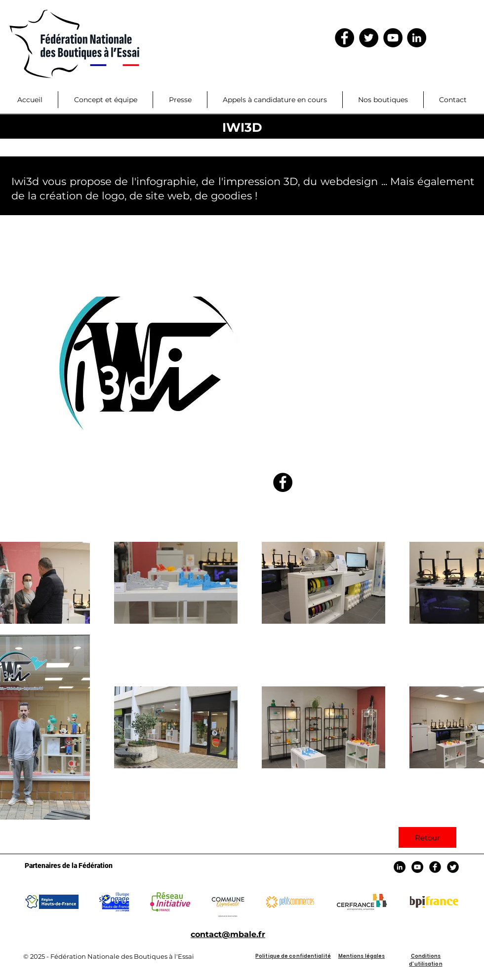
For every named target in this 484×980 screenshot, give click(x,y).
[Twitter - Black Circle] (369, 38)
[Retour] (427, 837)
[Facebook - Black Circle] (344, 38)
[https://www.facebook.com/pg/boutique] (283, 482)
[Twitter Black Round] (453, 867)
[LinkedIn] (417, 38)
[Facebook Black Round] (435, 867)
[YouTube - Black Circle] (393, 38)
